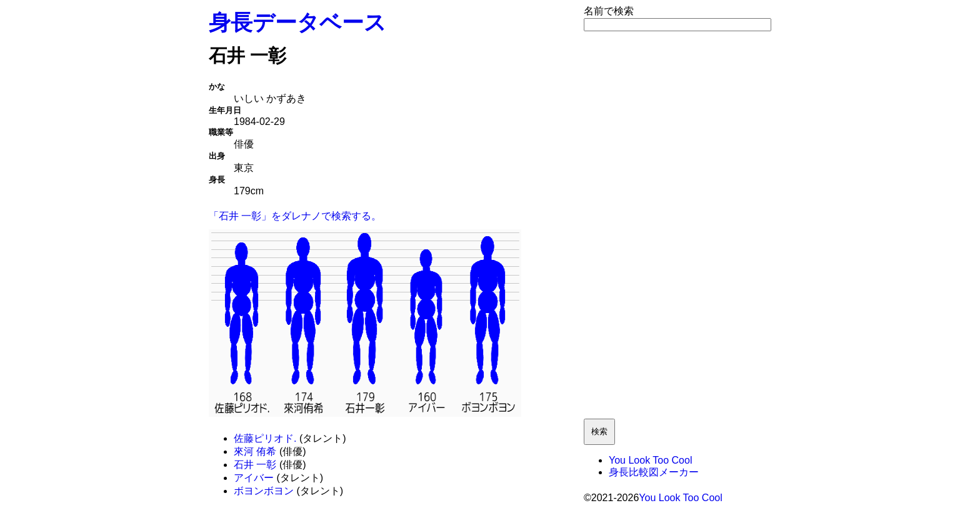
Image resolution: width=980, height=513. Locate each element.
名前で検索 (609, 11)
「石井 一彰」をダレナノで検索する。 (295, 216)
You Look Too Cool (650, 460)
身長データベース (297, 22)
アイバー (254, 478)
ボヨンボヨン (264, 491)
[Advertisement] (677, 225)
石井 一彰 (255, 465)
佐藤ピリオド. (265, 438)
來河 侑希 (255, 451)
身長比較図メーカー (654, 472)
